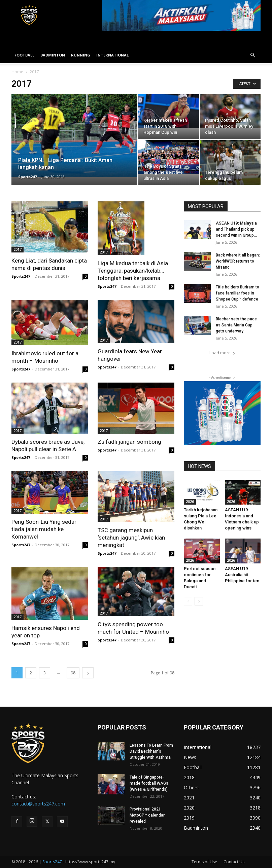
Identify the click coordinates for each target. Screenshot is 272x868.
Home (17, 72)
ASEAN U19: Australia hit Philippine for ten (242, 575)
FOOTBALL (24, 55)
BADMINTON (53, 55)
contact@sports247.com (38, 804)
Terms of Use (204, 862)
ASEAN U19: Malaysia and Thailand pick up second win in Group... (236, 229)
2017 (18, 249)
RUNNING (81, 55)
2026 (190, 502)
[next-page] (88, 673)
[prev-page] (188, 601)
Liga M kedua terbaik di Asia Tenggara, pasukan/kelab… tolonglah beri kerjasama (133, 271)
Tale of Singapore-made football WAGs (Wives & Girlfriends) (149, 783)
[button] (252, 55)
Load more (222, 353)
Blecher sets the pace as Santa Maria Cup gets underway (236, 325)
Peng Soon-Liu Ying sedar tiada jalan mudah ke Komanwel (44, 529)
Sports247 (27, 177)
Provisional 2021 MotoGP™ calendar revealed (147, 815)
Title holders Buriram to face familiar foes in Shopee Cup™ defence (237, 293)
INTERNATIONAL (112, 55)
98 (73, 673)
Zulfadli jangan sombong (129, 442)
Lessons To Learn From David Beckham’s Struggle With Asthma (151, 751)
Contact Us (234, 862)
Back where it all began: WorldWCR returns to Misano (238, 261)
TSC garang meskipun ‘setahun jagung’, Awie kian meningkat (131, 538)
